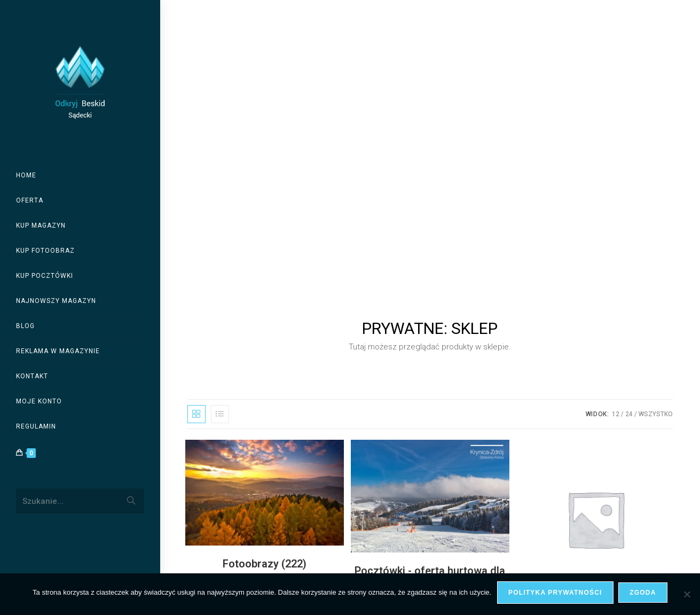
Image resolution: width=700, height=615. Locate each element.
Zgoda (643, 593)
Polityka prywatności (555, 593)
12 (616, 115)
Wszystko (656, 115)
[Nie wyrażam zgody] (687, 594)
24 (629, 115)
